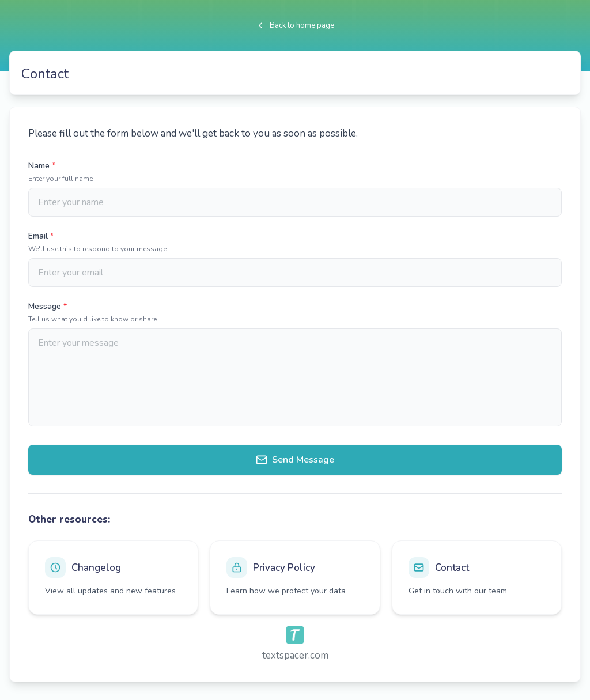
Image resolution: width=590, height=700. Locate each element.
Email (41, 236)
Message (48, 306)
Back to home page (295, 25)
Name (42, 166)
